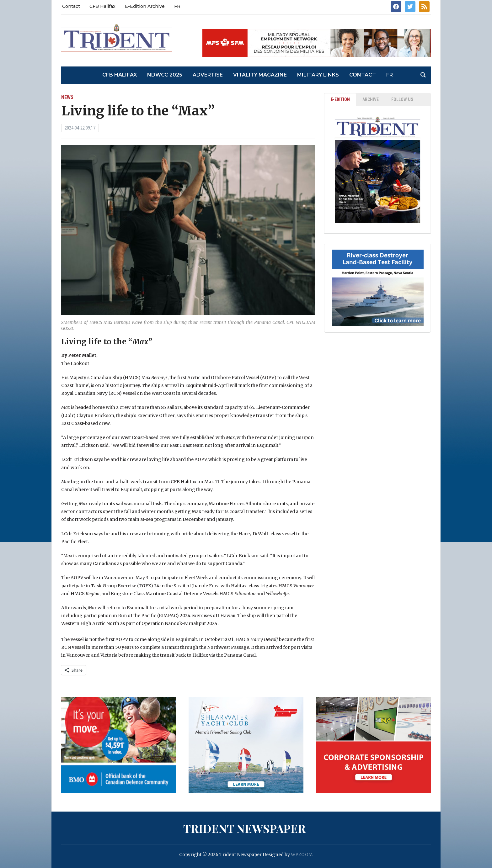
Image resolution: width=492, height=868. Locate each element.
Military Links (318, 75)
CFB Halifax (102, 6)
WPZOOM (302, 855)
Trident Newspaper (244, 828)
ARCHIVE (371, 99)
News (67, 97)
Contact (71, 6)
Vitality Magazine (260, 75)
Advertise (208, 75)
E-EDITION (340, 99)
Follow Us (402, 99)
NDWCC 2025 (165, 75)
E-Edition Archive (145, 6)
